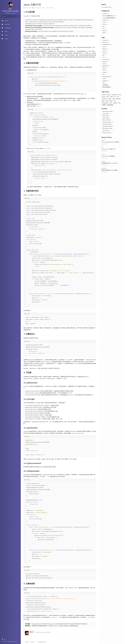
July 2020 (106, 114)
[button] (42, 642)
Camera (105, 20)
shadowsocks (107, 76)
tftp (104, 83)
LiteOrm (38, 106)
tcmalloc (105, 81)
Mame (104, 53)
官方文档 (30, 16)
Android (105, 14)
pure (16, 641)
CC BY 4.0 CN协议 (58, 626)
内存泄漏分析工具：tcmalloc (110, 163)
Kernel (105, 49)
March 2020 (106, 120)
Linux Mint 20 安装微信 (108, 156)
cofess (9, 641)
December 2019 (107, 126)
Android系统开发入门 (109, 16)
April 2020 (106, 118)
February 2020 (107, 122)
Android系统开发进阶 (109, 18)
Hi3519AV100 (106, 44)
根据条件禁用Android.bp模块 (110, 170)
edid (104, 64)
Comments (51, 8)
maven (105, 72)
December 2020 (107, 111)
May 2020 (106, 116)
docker (105, 62)
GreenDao (70, 100)
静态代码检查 (106, 87)
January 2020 (107, 124)
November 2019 (107, 128)
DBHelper (54, 617)
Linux (104, 24)
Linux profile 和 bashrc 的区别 (110, 142)
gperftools (106, 66)
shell (104, 79)
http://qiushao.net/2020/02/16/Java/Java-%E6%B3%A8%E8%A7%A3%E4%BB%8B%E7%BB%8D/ (60, 624)
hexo (104, 33)
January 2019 (107, 133)
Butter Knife (47, 148)
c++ (104, 28)
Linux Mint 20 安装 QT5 (108, 149)
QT (104, 26)
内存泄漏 (105, 85)
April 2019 (106, 131)
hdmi (104, 31)
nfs (104, 74)
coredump (106, 59)
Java (104, 22)
